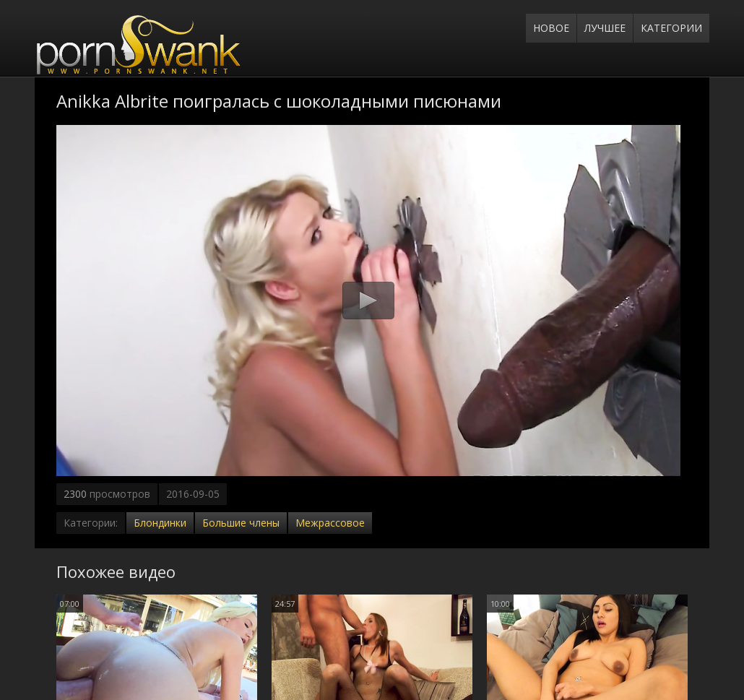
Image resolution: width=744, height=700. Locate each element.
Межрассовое (330, 523)
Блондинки (160, 523)
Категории (671, 28)
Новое (551, 28)
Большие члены (241, 523)
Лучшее (605, 28)
